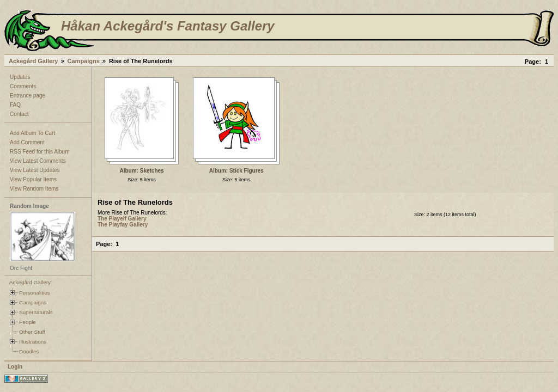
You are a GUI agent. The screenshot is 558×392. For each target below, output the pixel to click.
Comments (23, 86)
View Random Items (34, 189)
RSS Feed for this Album (40, 152)
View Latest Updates (35, 170)
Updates (20, 77)
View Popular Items (33, 179)
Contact (19, 114)
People (28, 322)
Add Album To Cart (32, 133)
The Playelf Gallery (122, 219)
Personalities (35, 293)
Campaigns (84, 61)
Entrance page (28, 96)
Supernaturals (36, 312)
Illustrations (33, 342)
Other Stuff (32, 332)
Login (15, 367)
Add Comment (27, 142)
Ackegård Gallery (34, 61)
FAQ (15, 105)
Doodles (29, 351)
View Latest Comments (38, 161)
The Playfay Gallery (123, 225)
